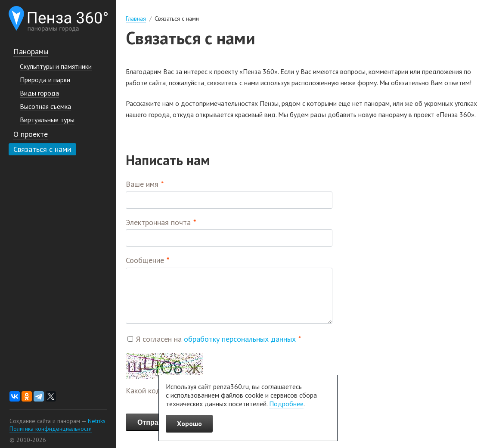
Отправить (156, 422)
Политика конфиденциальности (51, 429)
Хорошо (189, 423)
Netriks (97, 421)
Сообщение (145, 260)
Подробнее (286, 404)
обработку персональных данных (240, 339)
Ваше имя (142, 184)
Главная (136, 19)
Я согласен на (216, 339)
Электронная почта (158, 222)
